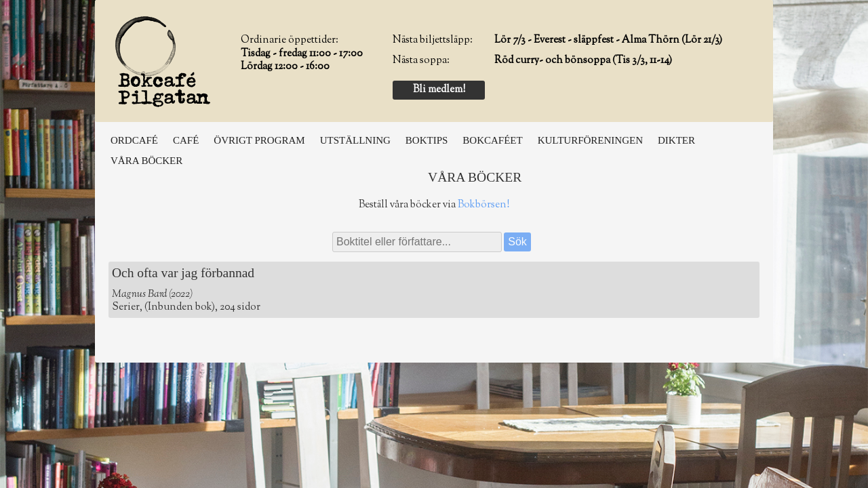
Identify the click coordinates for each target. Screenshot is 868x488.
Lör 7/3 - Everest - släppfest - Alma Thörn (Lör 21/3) (608, 40)
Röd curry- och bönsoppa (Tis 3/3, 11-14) (583, 61)
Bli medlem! (439, 90)
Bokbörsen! (484, 205)
